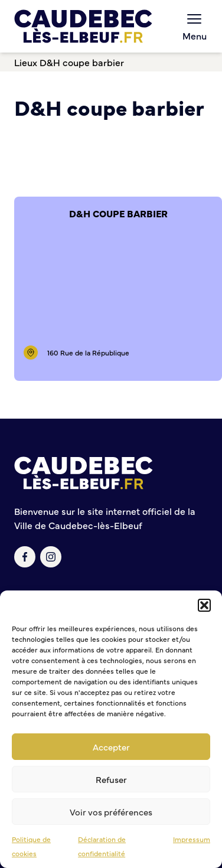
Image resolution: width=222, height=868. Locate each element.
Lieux (26, 62)
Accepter (111, 747)
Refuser (111, 779)
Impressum (192, 839)
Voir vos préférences (111, 812)
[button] (204, 605)
